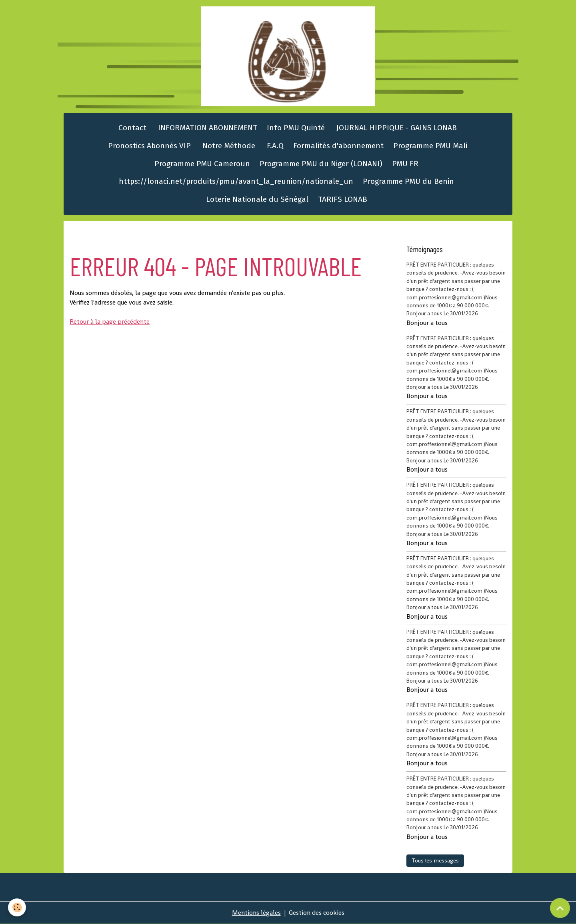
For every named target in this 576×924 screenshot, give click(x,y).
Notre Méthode (228, 146)
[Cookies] (17, 907)
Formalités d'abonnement (338, 146)
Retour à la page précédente (110, 322)
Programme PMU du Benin (408, 181)
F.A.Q (274, 146)
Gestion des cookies (317, 913)
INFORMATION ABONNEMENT (207, 128)
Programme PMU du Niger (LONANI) (321, 164)
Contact (131, 128)
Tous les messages (435, 860)
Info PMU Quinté (296, 128)
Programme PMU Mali (430, 146)
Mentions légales (256, 913)
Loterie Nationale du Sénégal (257, 199)
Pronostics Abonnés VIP (148, 146)
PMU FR (405, 164)
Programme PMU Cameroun (202, 164)
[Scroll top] (560, 908)
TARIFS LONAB (343, 199)
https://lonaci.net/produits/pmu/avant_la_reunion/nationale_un (236, 181)
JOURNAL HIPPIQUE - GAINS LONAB (396, 128)
